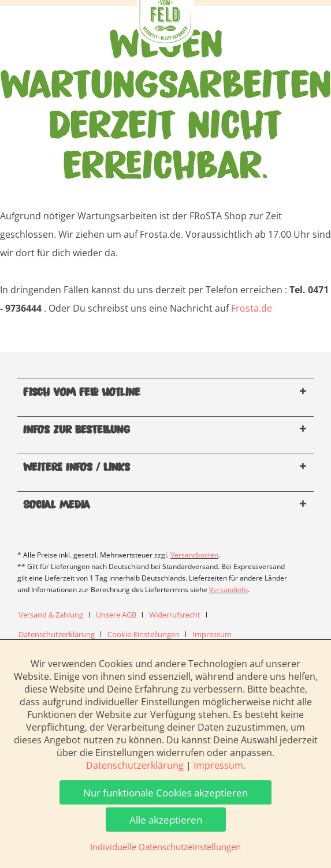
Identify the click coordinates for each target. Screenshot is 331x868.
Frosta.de (252, 308)
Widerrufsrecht (175, 615)
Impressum (212, 634)
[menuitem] (55, 615)
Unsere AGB (116, 615)
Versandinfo (228, 590)
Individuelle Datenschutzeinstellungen (165, 847)
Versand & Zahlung (51, 615)
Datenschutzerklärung (57, 634)
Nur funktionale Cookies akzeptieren (165, 793)
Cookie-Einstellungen (144, 634)
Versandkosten (194, 555)
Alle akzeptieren (166, 820)
